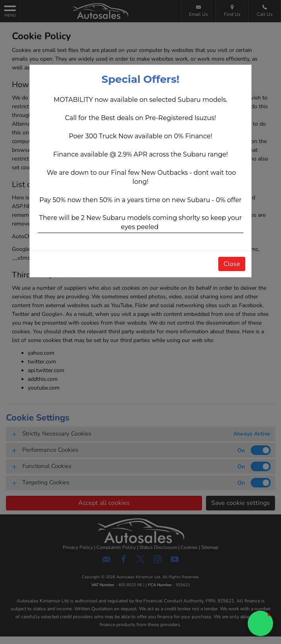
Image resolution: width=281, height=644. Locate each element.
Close (232, 264)
